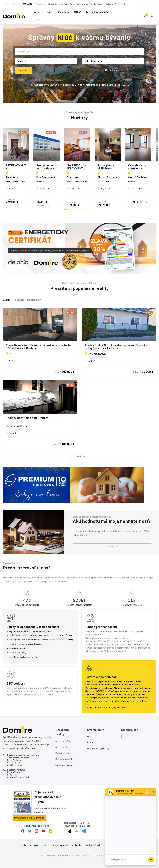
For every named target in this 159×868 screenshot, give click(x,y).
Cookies (99, 844)
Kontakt (91, 732)
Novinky (38, 12)
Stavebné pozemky (64, 748)
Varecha (93, 4)
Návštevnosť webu (94, 834)
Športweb (59, 4)
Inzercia (45, 834)
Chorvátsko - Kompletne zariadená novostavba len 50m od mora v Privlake (39, 336)
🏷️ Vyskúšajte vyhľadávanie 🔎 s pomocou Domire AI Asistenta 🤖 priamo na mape (73, 85)
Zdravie (80, 4)
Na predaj (19, 289)
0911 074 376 (14, 752)
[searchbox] (80, 52)
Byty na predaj (62, 736)
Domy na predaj (63, 742)
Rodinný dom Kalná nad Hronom (27, 407)
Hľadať (23, 71)
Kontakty (34, 834)
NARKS (78, 12)
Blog (126, 4)
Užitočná (109, 4)
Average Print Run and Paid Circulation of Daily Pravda (69, 844)
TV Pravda (118, 4)
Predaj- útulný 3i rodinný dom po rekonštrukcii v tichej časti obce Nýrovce (116, 336)
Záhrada (101, 4)
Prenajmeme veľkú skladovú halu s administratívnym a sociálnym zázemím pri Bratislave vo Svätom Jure (113, 167)
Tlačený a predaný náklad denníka (67, 834)
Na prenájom (34, 289)
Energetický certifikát (97, 12)
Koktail (73, 4)
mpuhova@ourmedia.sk (18, 766)
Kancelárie (64, 12)
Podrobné (112, 70)
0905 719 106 (14, 764)
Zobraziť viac (80, 446)
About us (38, 844)
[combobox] (80, 52)
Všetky (6, 289)
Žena (86, 4)
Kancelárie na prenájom (66, 754)
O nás (37, 20)
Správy (51, 4)
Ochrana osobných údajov (99, 738)
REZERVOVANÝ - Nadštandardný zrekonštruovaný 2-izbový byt (39, 167)
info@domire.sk (15, 754)
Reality (50, 12)
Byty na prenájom (63, 730)
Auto (66, 4)
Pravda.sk (114, 687)
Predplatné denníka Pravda (29, 807)
